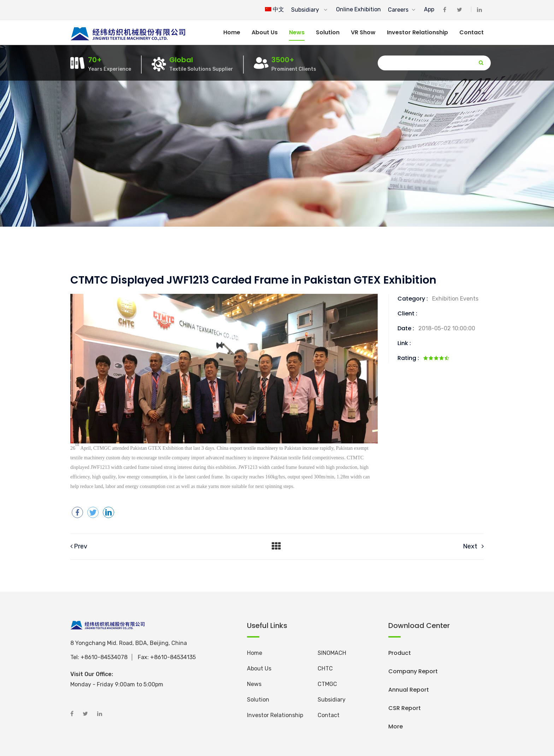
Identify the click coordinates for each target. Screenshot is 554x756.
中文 (275, 9)
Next (473, 546)
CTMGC (327, 684)
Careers (402, 10)
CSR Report (405, 708)
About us (265, 32)
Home (232, 32)
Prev (79, 546)
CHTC (325, 668)
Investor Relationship (417, 32)
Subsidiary (309, 10)
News (297, 32)
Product (400, 653)
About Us (259, 668)
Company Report (413, 671)
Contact (472, 32)
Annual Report (409, 690)
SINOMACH (332, 653)
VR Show (363, 32)
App (429, 9)
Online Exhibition (358, 9)
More (396, 726)
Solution (328, 32)
